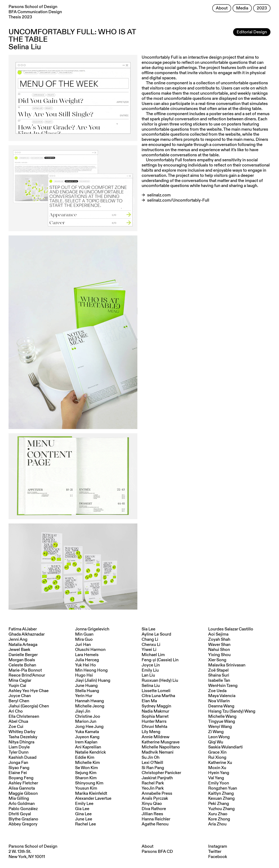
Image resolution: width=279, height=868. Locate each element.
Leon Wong (219, 737)
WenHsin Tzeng (223, 686)
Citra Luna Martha (158, 696)
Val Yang (216, 778)
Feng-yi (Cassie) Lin (160, 660)
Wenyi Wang (220, 727)
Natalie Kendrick (90, 752)
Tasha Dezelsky (23, 737)
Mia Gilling (19, 798)
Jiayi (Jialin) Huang (93, 680)
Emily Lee (84, 804)
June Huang (86, 686)
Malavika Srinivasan (227, 665)
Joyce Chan (20, 696)
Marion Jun (86, 721)
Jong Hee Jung (89, 727)
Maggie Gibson (23, 793)
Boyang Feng (21, 778)
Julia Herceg (87, 660)
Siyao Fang (19, 768)
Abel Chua (18, 721)
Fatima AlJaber (23, 629)
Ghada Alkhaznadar (27, 634)
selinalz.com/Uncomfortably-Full (178, 200)
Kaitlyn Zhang (221, 793)
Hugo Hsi (84, 675)
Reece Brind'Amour (27, 675)
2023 (262, 8)
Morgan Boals (22, 660)
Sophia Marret (155, 717)
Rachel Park (153, 783)
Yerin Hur (84, 696)
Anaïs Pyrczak (155, 798)
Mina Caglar (20, 680)
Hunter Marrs (154, 721)
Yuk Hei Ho (85, 665)
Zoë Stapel (218, 670)
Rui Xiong (217, 757)
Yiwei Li (149, 650)
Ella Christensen (24, 717)
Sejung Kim (86, 773)
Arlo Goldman (22, 804)
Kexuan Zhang (221, 798)
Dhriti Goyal (20, 814)
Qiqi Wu (216, 742)
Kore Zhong (219, 819)
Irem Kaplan (86, 742)
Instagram (218, 846)
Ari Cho (16, 711)
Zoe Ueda (217, 691)
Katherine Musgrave (161, 742)
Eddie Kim (85, 757)
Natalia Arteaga (23, 645)
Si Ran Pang (153, 768)
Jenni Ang (18, 640)
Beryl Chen (19, 701)
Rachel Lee (85, 824)
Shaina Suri (219, 675)
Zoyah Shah (219, 640)
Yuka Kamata (87, 732)
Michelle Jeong (90, 706)
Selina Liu (151, 686)
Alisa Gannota (22, 788)
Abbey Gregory (23, 824)
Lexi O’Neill (152, 763)
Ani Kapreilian (88, 747)
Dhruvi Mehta (154, 727)
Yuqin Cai (17, 686)
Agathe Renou (155, 824)
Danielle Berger (23, 655)
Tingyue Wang (222, 721)
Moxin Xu (217, 768)
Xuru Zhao (218, 814)
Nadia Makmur (155, 711)
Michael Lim (153, 655)
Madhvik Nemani (158, 752)
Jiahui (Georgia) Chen (29, 706)
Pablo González (23, 809)
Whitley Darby (22, 732)
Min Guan (84, 634)
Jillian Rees (152, 814)
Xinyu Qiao (152, 804)
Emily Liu (150, 670)
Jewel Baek (19, 650)
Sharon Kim (86, 778)
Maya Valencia (222, 696)
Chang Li (150, 640)
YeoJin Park (153, 788)
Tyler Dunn (19, 752)
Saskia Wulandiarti (225, 747)
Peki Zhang (219, 804)
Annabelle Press (157, 793)
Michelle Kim (87, 763)
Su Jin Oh (151, 757)
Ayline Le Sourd (156, 634)
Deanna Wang (221, 706)
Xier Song (217, 660)
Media (242, 8)
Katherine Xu (220, 763)
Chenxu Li (151, 645)
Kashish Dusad (23, 757)
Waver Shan (219, 645)
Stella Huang (87, 691)
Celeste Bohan (22, 665)
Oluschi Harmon (90, 650)
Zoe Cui (16, 727)
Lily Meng (151, 732)
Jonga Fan (18, 763)
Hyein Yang (219, 773)
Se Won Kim (86, 768)
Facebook (218, 857)
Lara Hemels (87, 655)
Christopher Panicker (161, 773)
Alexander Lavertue (93, 798)
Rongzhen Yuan (223, 788)
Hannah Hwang (90, 701)
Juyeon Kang (87, 737)
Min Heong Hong (91, 670)
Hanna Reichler (156, 819)
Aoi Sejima (218, 634)
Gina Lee (83, 814)
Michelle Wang (222, 717)
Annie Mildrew (156, 737)
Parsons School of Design (33, 846)
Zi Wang (216, 732)
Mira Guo (84, 640)
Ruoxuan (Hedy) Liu (160, 680)
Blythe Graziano (23, 819)
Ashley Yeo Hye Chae (29, 691)
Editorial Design (252, 32)
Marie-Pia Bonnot (25, 670)
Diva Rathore (154, 809)
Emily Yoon (219, 783)
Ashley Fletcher (23, 783)
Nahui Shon (219, 650)
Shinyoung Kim (89, 783)
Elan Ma (149, 701)
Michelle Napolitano (161, 747)
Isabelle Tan (219, 680)
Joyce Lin (151, 665)
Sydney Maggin (156, 706)
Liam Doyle (19, 747)
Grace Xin (217, 752)
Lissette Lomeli (156, 691)
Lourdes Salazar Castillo (231, 629)
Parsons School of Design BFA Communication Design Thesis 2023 (35, 12)
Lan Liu (148, 675)
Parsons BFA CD (157, 852)
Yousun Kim (86, 788)
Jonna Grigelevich (92, 629)
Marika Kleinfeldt (91, 793)
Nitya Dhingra (21, 742)
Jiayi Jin (83, 711)
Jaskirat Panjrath (157, 778)
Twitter (215, 852)
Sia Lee (148, 629)
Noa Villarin (219, 701)
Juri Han (83, 645)
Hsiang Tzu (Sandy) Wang (232, 711)
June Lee (84, 819)
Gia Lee (82, 809)
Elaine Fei (18, 773)
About (222, 8)
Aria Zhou (217, 824)
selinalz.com (159, 195)
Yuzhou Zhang (221, 809)
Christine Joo (88, 717)
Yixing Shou (219, 655)
